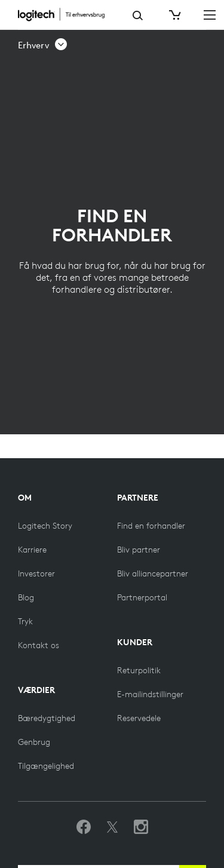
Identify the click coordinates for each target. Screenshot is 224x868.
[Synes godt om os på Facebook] (84, 827)
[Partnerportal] (142, 597)
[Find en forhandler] (151, 526)
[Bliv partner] (139, 550)
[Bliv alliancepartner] (153, 573)
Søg (138, 16)
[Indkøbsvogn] (174, 15)
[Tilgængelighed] (46, 766)
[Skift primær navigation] (210, 14)
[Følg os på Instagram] (141, 827)
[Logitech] (66, 14)
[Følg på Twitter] (112, 827)
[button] (43, 45)
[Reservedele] (139, 718)
